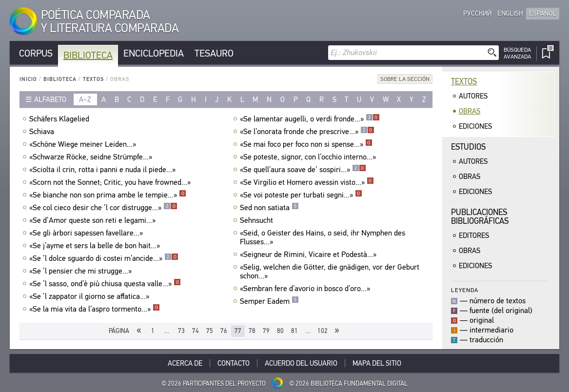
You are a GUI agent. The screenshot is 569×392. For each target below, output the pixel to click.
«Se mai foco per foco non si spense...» (306, 144)
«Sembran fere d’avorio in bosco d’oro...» (306, 289)
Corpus (36, 53)
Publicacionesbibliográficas (480, 217)
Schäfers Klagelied (60, 119)
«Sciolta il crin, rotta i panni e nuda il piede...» (104, 170)
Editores (474, 235)
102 (323, 331)
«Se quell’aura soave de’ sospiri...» (303, 170)
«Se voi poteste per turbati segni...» (301, 195)
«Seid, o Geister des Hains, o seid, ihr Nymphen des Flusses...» (323, 237)
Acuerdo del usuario (301, 363)
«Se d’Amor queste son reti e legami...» (94, 220)
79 (266, 331)
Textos (93, 79)
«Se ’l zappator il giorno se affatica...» (90, 296)
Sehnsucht (258, 220)
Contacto (234, 363)
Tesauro (214, 53)
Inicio (28, 79)
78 (252, 331)
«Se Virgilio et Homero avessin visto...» (307, 182)
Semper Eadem (269, 301)
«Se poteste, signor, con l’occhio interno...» (309, 157)
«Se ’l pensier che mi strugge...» (82, 271)
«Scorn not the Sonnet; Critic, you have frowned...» (111, 182)
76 (224, 331)
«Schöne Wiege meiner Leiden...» (84, 144)
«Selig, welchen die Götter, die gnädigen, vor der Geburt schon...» (330, 272)
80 (280, 331)
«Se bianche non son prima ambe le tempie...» (108, 195)
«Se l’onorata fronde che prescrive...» (307, 132)
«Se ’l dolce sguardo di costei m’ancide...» (104, 258)
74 (196, 331)
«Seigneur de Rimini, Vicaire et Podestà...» (309, 255)
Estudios (468, 147)
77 (238, 331)
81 (294, 331)
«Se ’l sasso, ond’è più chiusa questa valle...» (105, 284)
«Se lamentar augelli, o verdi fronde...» (310, 119)
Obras (470, 111)
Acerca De (185, 363)
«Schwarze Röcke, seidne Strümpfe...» (92, 157)
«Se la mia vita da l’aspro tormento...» (95, 309)
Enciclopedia (154, 53)
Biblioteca (88, 55)
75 (210, 331)
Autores (473, 96)
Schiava (43, 132)
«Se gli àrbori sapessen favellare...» (87, 233)
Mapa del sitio (377, 363)
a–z (85, 99)
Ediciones (475, 126)
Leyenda (465, 290)
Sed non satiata (269, 208)
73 (181, 331)
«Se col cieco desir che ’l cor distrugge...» (103, 208)
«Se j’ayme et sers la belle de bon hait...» (96, 246)
